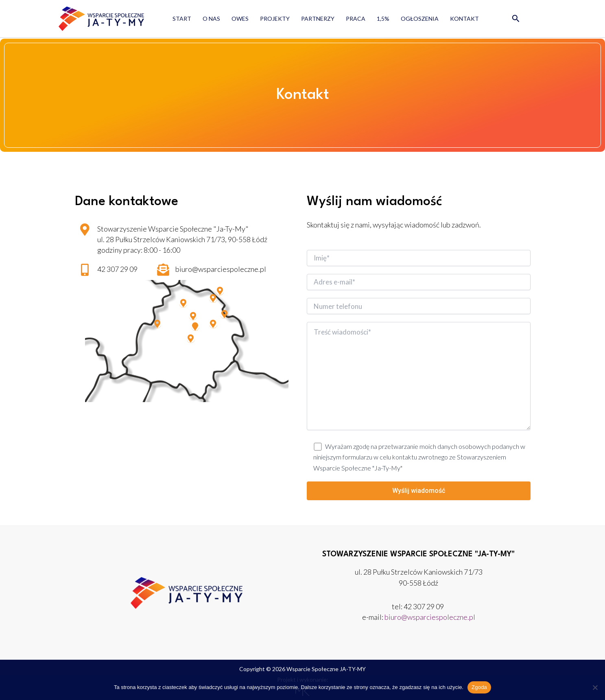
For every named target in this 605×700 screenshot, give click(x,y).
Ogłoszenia (420, 19)
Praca (356, 19)
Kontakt (464, 19)
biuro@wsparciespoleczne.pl (430, 617)
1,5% (383, 19)
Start (182, 19)
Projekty (275, 19)
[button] (516, 19)
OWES (240, 19)
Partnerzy (318, 19)
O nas (211, 19)
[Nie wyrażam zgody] (595, 687)
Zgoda (479, 687)
